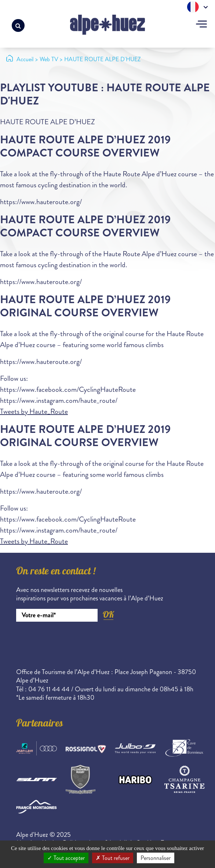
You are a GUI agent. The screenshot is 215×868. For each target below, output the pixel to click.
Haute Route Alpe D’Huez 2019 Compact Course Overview (85, 146)
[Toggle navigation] (201, 25)
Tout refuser (113, 858)
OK (108, 615)
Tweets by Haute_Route (34, 411)
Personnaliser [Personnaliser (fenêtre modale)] (156, 858)
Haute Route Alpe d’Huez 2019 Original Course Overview (85, 306)
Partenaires (40, 724)
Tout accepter (66, 858)
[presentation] (72, 642)
